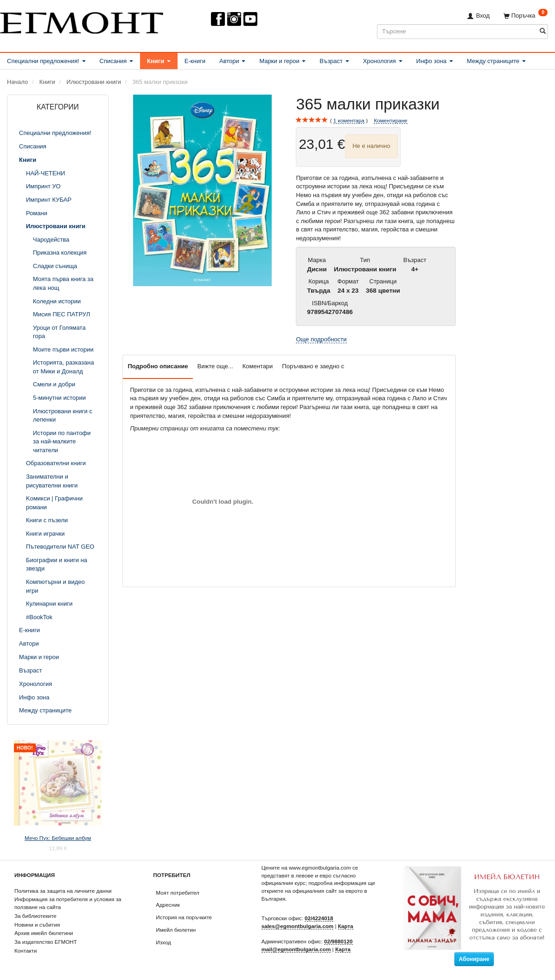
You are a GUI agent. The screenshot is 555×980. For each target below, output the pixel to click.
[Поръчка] (526, 16)
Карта (346, 926)
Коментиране (390, 120)
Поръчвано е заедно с (313, 366)
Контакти (26, 951)
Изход (163, 942)
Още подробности (321, 339)
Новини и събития (37, 925)
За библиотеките (35, 916)
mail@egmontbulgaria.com (296, 949)
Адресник (168, 905)
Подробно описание (158, 366)
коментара (349, 121)
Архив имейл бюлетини (44, 933)
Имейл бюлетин (176, 930)
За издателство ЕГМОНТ (46, 942)
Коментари (258, 366)
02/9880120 (338, 941)
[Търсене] (543, 31)
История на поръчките (184, 917)
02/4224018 (319, 918)
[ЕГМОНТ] (82, 21)
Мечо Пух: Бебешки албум (58, 838)
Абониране (474, 959)
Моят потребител (177, 893)
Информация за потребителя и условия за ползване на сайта (68, 903)
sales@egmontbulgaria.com (298, 926)
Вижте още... (215, 366)
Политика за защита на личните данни (63, 891)
